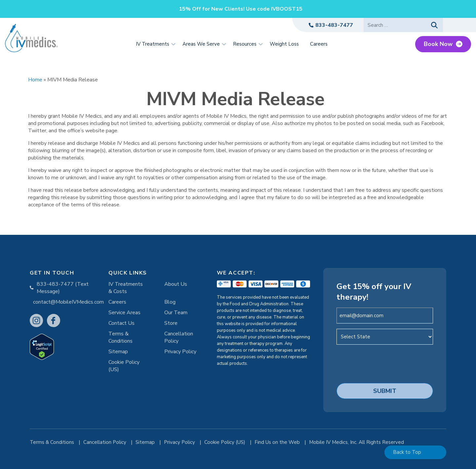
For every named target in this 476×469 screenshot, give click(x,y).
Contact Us (121, 323)
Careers (117, 302)
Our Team (176, 313)
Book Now (438, 44)
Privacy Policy (180, 352)
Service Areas (124, 313)
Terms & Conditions (120, 337)
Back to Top (407, 452)
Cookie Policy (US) (124, 366)
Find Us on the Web (278, 442)
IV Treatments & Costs (126, 288)
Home (35, 80)
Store (171, 323)
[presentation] (387, 363)
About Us (176, 284)
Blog (170, 302)
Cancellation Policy (179, 337)
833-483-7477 (334, 25)
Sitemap (118, 352)
